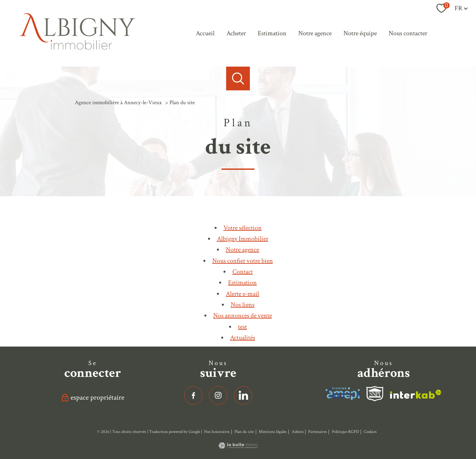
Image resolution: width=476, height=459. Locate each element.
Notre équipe (360, 33)
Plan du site (244, 432)
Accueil (205, 33)
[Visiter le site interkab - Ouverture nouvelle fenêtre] (343, 394)
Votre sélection (243, 228)
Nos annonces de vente (243, 316)
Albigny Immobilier (243, 239)
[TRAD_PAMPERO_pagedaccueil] (77, 48)
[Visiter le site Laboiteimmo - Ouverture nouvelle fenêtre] (238, 446)
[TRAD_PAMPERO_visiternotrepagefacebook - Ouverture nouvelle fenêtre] (193, 395)
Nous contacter (408, 33)
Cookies (370, 432)
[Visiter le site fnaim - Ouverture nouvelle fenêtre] (375, 394)
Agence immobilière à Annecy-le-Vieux (118, 103)
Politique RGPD (345, 432)
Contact (243, 272)
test (242, 327)
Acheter (236, 33)
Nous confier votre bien (243, 261)
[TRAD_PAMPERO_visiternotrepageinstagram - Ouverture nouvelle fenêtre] (218, 395)
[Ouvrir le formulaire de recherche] (238, 78)
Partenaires (318, 432)
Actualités (243, 338)
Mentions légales (273, 432)
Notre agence (315, 33)
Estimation (272, 33)
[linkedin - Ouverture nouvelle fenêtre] (243, 395)
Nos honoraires (217, 432)
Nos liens (243, 305)
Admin (298, 432)
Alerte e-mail (242, 294)
